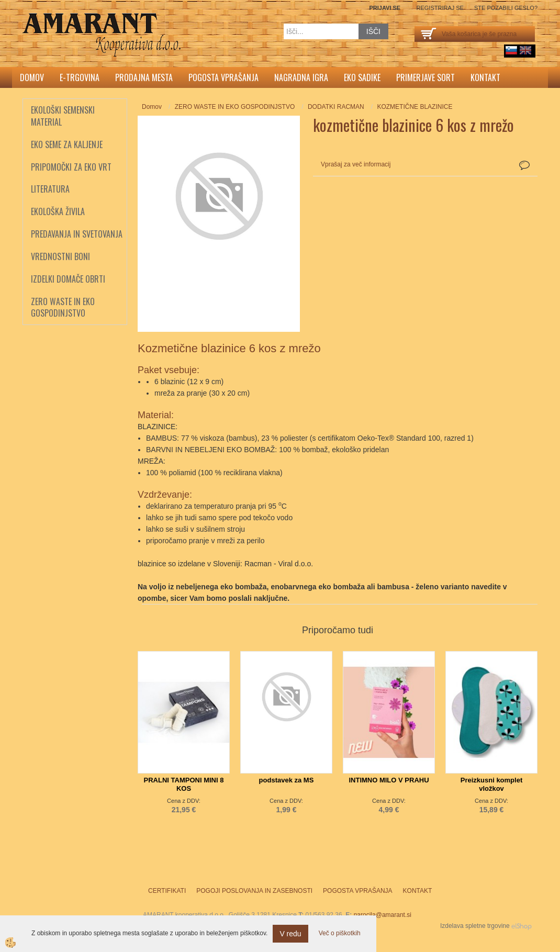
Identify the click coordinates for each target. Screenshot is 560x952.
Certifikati (167, 891)
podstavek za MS (287, 780)
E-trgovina (80, 77)
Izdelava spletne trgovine (475, 926)
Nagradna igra (301, 77)
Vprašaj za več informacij (356, 164)
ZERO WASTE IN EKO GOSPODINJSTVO (235, 107)
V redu (290, 934)
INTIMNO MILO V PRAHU (389, 780)
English (525, 50)
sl (511, 50)
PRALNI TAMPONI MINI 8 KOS (184, 784)
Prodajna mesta (144, 77)
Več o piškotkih (340, 933)
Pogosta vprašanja (223, 77)
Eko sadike (362, 77)
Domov (32, 77)
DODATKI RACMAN (336, 107)
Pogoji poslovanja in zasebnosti (254, 891)
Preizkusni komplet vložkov (491, 784)
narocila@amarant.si (383, 915)
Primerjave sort (425, 77)
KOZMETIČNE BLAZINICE (415, 107)
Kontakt (485, 77)
